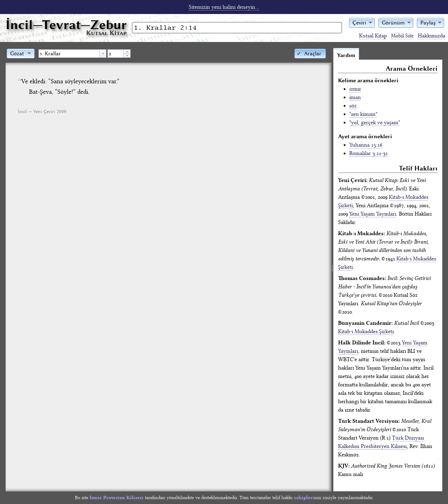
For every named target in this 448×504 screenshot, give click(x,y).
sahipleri (304, 498)
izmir (355, 89)
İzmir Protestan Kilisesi (117, 498)
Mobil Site (402, 36)
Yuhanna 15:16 (366, 145)
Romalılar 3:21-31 (369, 153)
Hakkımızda (432, 36)
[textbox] (69, 54)
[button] (362, 22)
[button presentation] (103, 54)
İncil (66, 25)
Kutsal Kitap (373, 36)
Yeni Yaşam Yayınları (373, 214)
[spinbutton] (115, 54)
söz (353, 106)
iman (355, 97)
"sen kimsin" (363, 114)
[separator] (332, 269)
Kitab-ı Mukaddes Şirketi (366, 331)
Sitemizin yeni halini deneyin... (224, 7)
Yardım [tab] (346, 55)
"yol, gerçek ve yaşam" (375, 122)
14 (20, 80)
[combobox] (72, 54)
